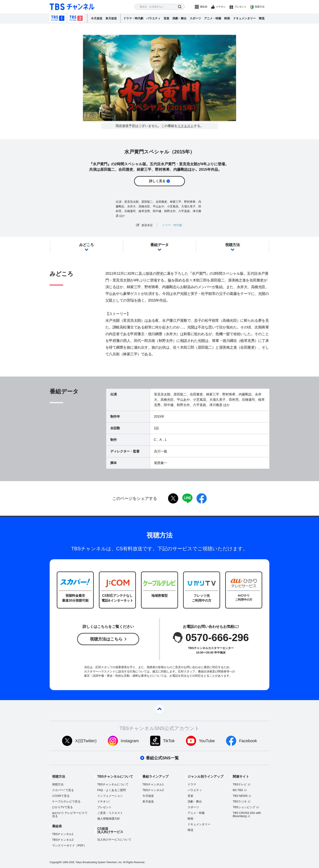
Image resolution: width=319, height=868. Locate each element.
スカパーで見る (63, 790)
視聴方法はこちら (106, 639)
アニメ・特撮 (213, 18)
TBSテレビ (240, 784)
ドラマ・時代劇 (133, 18)
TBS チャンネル (72, 7)
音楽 (166, 18)
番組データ (159, 245)
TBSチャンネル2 (76, 18)
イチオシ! (103, 801)
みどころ (86, 245)
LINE (187, 498)
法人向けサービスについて (114, 840)
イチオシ (221, 7)
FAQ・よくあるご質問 (111, 790)
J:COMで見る (61, 796)
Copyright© (56, 862)
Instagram (130, 741)
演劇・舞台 (179, 18)
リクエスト (186, 126)
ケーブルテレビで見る (66, 801)
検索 (180, 7)
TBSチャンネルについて (113, 784)
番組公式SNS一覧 (162, 758)
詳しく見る (157, 181)
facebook (202, 498)
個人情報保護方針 (109, 819)
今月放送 (97, 18)
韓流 (262, 18)
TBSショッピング (244, 807)
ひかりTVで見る (62, 807)
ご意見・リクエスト (110, 813)
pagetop (159, 709)
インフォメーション (110, 796)
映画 (227, 18)
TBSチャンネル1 (58, 18)
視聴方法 (260, 7)
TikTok (169, 741)
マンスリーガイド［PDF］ (69, 845)
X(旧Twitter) (86, 741)
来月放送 (111, 18)
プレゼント (240, 7)
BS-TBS (238, 790)
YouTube (207, 741)
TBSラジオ (240, 801)
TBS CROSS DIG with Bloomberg (247, 814)
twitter (173, 498)
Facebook (248, 741)
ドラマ (192, 784)
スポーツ (195, 18)
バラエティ (153, 18)
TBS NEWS (240, 796)
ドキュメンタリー (244, 18)
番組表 (204, 7)
